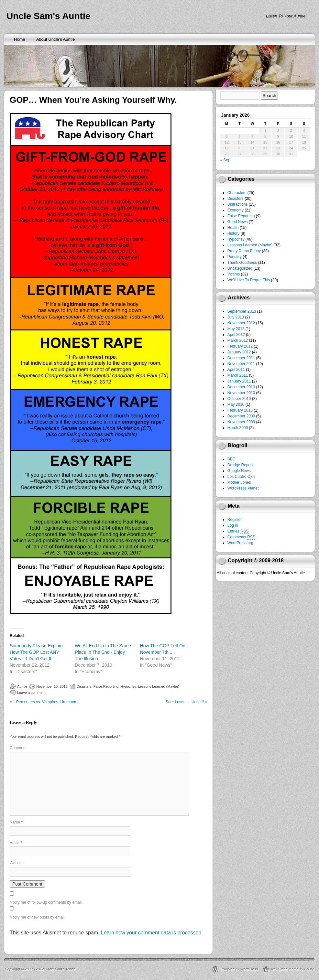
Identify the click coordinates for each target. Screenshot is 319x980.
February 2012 (240, 346)
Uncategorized (240, 268)
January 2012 (239, 352)
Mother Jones (239, 482)
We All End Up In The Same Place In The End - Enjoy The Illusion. (103, 652)
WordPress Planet (243, 488)
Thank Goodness (242, 263)
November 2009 (241, 422)
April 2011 (236, 370)
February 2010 (240, 410)
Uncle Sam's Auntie (48, 16)
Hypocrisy (128, 686)
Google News (239, 471)
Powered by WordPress (239, 969)
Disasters (84, 686)
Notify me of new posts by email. (38, 917)
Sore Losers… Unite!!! (185, 702)
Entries (238, 531)
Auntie (22, 686)
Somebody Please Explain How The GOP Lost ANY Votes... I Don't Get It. (36, 652)
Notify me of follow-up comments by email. (46, 902)
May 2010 (236, 404)
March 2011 (238, 375)
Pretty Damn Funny (244, 251)
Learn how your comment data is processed (151, 933)
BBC (231, 459)
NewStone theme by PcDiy (292, 969)
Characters (237, 193)
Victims (234, 274)
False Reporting (106, 686)
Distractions (238, 204)
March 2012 (238, 340)
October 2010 (239, 399)
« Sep (225, 160)
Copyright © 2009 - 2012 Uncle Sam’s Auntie (40, 969)
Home (20, 39)
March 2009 (238, 428)
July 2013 (236, 317)
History (233, 233)
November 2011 (241, 364)
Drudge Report (240, 465)
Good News (238, 222)
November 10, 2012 (52, 686)
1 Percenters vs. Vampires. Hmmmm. (45, 702)
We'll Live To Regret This (249, 280)
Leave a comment (31, 693)
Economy (236, 210)
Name (16, 822)
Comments (241, 537)
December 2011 (241, 358)
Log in (233, 525)
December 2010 (241, 387)
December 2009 (241, 416)
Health (233, 228)
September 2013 (242, 311)
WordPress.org (240, 543)
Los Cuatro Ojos (242, 477)
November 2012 (241, 323)
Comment (18, 748)
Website (17, 863)
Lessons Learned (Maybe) (159, 686)
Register (235, 520)
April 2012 (236, 335)
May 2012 (236, 329)
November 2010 (241, 393)
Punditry (235, 257)
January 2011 (239, 381)
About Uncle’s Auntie (56, 39)
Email (16, 843)
